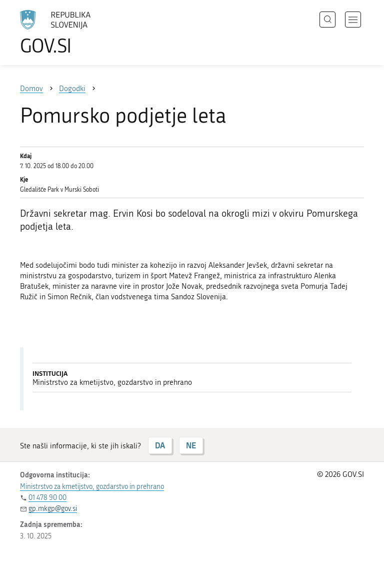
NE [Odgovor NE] (191, 445)
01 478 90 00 (47, 498)
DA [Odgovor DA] (160, 445)
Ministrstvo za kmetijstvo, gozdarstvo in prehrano (92, 487)
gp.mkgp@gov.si (53, 509)
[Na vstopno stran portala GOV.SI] (70, 33)
